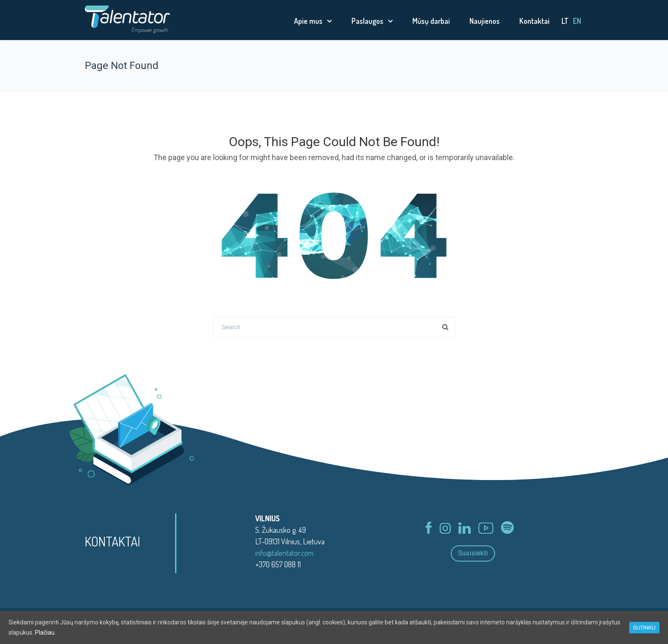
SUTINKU (644, 628)
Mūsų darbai (431, 21)
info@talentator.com (284, 553)
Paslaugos (367, 21)
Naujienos (485, 21)
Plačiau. (45, 632)
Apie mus (308, 21)
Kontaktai (534, 21)
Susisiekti (473, 553)
